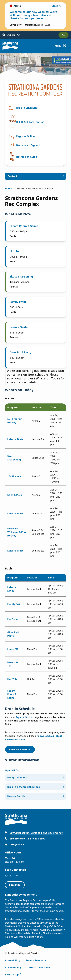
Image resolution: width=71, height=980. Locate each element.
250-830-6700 (17, 839)
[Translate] (11, 35)
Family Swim (18, 302)
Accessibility (12, 960)
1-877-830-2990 (36, 839)
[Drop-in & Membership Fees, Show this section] (35, 787)
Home (9, 189)
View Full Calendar (20, 749)
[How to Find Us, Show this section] (35, 796)
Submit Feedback (36, 960)
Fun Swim (13, 619)
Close (55, 6)
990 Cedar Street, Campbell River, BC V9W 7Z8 (36, 833)
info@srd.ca (17, 844)
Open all (10, 770)
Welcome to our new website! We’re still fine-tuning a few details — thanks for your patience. (33, 15)
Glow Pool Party (20, 352)
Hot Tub (15, 251)
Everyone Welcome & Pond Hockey (17, 532)
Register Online (26, 136)
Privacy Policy (13, 967)
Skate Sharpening (21, 276)
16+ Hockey (14, 476)
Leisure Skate (19, 327)
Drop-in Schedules (27, 108)
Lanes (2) (13, 649)
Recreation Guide (27, 157)
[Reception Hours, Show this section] (35, 777)
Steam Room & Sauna (24, 226)
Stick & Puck (15, 495)
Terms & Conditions (39, 967)
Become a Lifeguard (28, 145)
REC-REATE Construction (30, 122)
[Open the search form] (64, 35)
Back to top (12, 975)
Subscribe (15, 885)
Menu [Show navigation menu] (58, 46)
